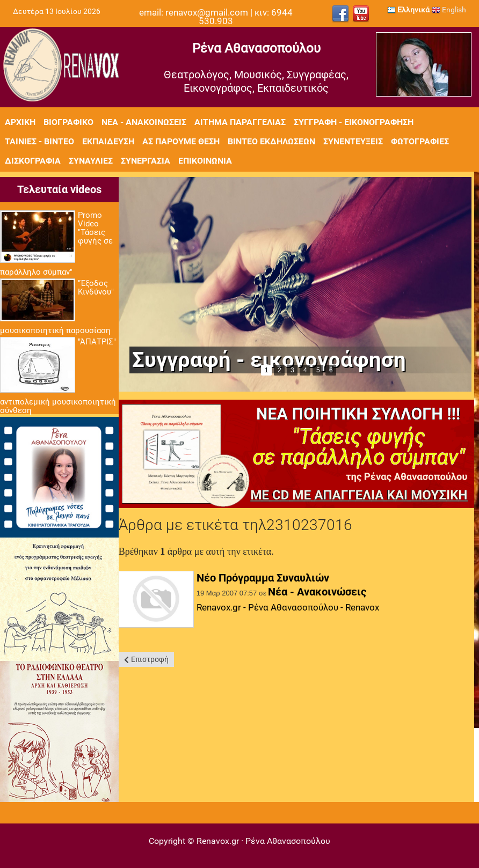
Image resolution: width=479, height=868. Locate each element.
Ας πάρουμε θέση (181, 141)
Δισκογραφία (33, 161)
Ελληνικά (408, 10)
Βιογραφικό (68, 122)
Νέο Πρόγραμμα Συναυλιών (263, 578)
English (449, 10)
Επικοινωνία (205, 161)
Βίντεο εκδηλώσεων (271, 141)
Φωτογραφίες (420, 141)
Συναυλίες (91, 161)
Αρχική (20, 122)
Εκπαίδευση (108, 141)
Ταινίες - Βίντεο (39, 141)
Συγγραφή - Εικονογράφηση (354, 122)
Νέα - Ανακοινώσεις (144, 122)
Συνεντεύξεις (353, 141)
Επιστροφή (150, 659)
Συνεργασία (146, 161)
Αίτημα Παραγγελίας (240, 122)
